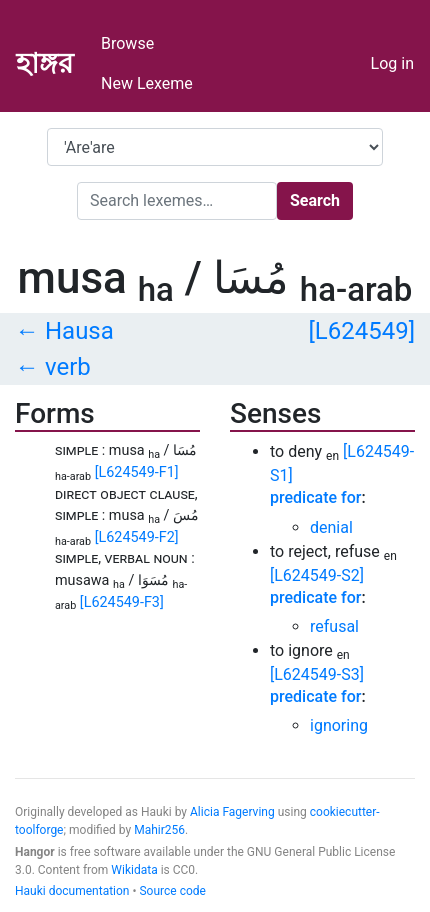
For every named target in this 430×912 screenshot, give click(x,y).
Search (315, 200)
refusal (334, 626)
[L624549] (361, 331)
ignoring (339, 725)
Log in (392, 63)
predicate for (315, 497)
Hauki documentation (72, 891)
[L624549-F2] (137, 537)
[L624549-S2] (317, 575)
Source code (172, 891)
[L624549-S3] (317, 674)
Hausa (79, 331)
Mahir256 (159, 830)
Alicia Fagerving (232, 812)
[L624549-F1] (137, 472)
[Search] (177, 201)
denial (331, 527)
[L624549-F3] (122, 602)
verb (68, 367)
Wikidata (134, 870)
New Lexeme (147, 83)
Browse (127, 43)
